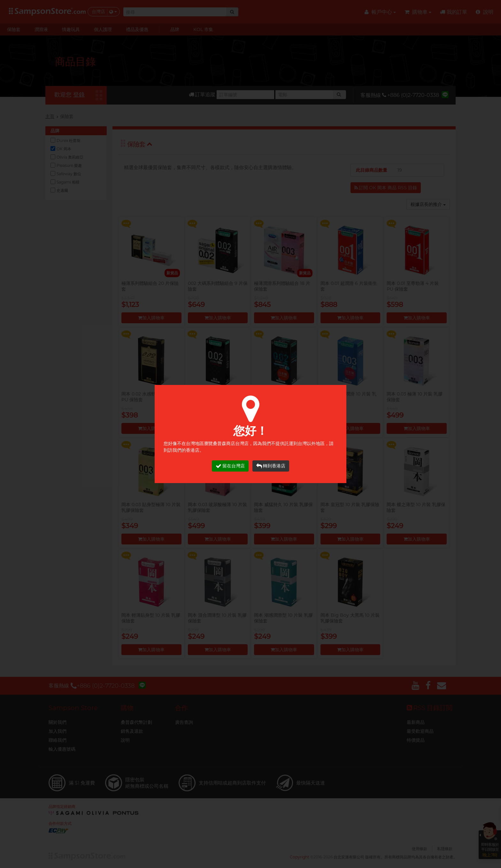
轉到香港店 (271, 466)
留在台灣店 (230, 466)
